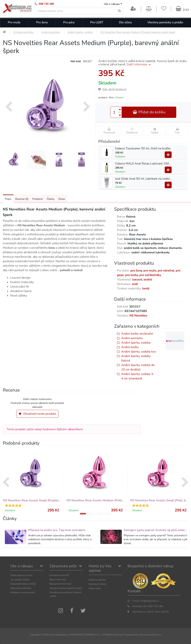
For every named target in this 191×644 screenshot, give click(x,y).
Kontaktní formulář (59, 575)
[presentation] (9, 107)
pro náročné (166, 271)
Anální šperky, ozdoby (136, 343)
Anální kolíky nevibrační (137, 334)
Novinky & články (97, 584)
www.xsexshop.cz (59, 635)
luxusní (137, 280)
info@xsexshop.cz (150, 601)
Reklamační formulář (60, 584)
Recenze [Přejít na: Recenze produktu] (22, 199)
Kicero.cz (157, 635)
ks (120, 112)
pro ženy (136, 271)
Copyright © (36, 635)
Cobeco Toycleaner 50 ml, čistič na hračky (143, 148)
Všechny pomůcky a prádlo (165, 22)
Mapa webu (95, 588)
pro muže (150, 271)
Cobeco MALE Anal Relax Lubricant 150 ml (144, 164)
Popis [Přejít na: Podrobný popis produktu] (8, 199)
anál (135, 284)
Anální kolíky (130, 347)
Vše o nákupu (112, 4)
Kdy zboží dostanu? (112, 89)
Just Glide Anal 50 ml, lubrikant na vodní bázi (145, 179)
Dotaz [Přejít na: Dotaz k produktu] (62, 199)
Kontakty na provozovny (23, 592)
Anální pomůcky (132, 338)
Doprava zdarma (97, 580)
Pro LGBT (97, 22)
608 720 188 (46, 4)
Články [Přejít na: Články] (51, 199)
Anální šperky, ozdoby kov (139, 352)
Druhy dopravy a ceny (21, 575)
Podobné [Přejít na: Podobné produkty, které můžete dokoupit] (37, 199)
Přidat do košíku (149, 112)
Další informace (139, 64)
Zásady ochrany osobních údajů (66, 588)
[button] (83, 514)
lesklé (148, 280)
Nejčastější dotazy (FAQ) (23, 584)
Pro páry (69, 22)
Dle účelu (125, 22)
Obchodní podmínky (21, 588)
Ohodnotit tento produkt (37, 414)
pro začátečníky (150, 275)
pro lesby (131, 275)
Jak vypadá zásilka (20, 579)
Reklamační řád (58, 579)
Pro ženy (42, 22)
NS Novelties (138, 316)
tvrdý (146, 288)
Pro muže (14, 22)
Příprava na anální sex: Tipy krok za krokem (57, 530)
